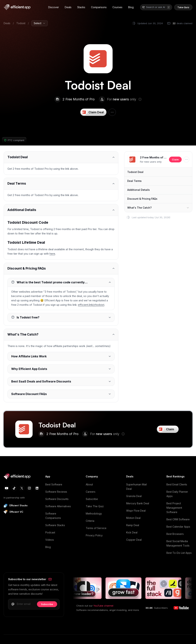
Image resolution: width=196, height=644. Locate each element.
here (52, 254)
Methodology (94, 514)
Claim (175, 159)
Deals (7, 23)
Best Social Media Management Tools (178, 543)
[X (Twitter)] (22, 488)
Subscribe (92, 499)
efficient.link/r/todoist (91, 305)
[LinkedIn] (37, 488)
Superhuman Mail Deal (136, 487)
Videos (50, 540)
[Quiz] (183, 7)
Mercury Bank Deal (138, 503)
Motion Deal (133, 518)
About (89, 484)
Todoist (21, 23)
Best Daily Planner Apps (177, 494)
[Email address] (26, 604)
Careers (91, 492)
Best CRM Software (178, 519)
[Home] (17, 7)
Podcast (50, 532)
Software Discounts (57, 499)
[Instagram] (29, 488)
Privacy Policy (94, 535)
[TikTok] (14, 488)
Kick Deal (132, 532)
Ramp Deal (133, 525)
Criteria (90, 521)
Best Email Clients (177, 484)
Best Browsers (175, 534)
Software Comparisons (53, 516)
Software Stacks (55, 525)
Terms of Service (96, 528)
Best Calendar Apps (178, 527)
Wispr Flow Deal (136, 511)
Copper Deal (134, 540)
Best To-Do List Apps (179, 553)
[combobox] (156, 7)
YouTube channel (103, 606)
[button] (132, 159)
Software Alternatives (58, 506)
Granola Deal (134, 496)
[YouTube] (7, 488)
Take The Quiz (95, 506)
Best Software (54, 484)
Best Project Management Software (174, 508)
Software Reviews (56, 492)
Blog (48, 547)
